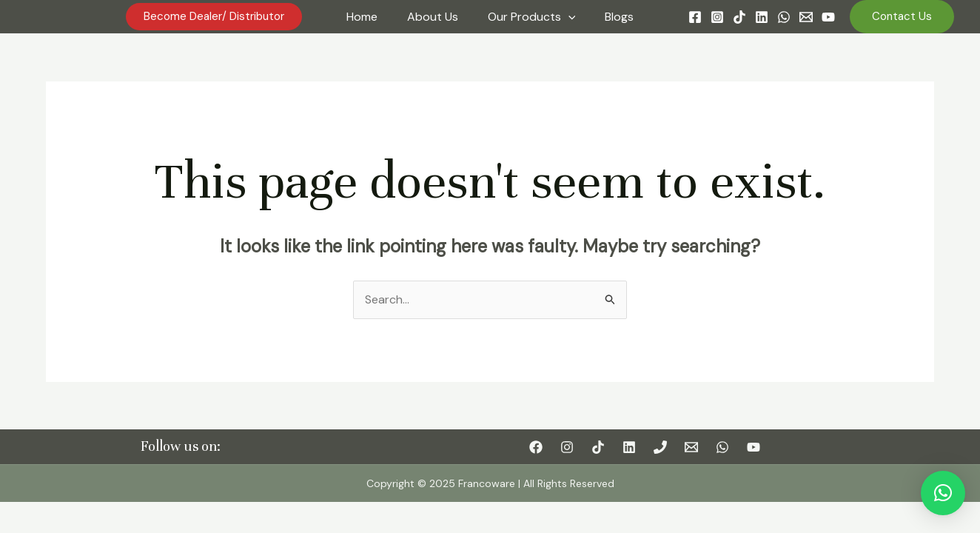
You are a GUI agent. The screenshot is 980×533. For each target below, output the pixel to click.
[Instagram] (717, 17)
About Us (433, 17)
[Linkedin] (762, 17)
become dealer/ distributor (214, 16)
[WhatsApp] (784, 17)
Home (362, 17)
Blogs (619, 17)
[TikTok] (739, 17)
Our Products (532, 17)
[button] (943, 493)
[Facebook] (695, 17)
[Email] (806, 17)
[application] (568, 17)
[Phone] (660, 447)
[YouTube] (828, 17)
